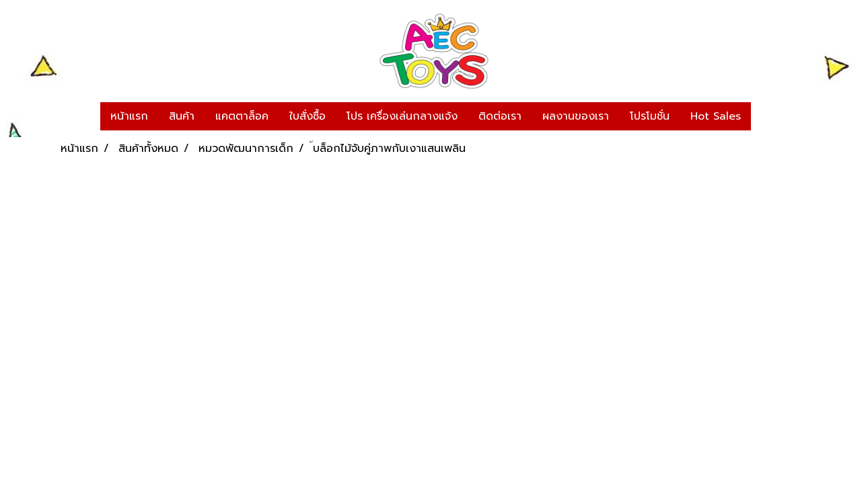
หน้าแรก (129, 116)
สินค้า (182, 116)
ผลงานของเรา (576, 116)
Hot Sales (716, 116)
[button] (763, 116)
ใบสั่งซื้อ (308, 116)
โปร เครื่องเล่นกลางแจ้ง (402, 116)
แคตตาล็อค (242, 116)
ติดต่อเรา (500, 116)
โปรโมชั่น (650, 116)
